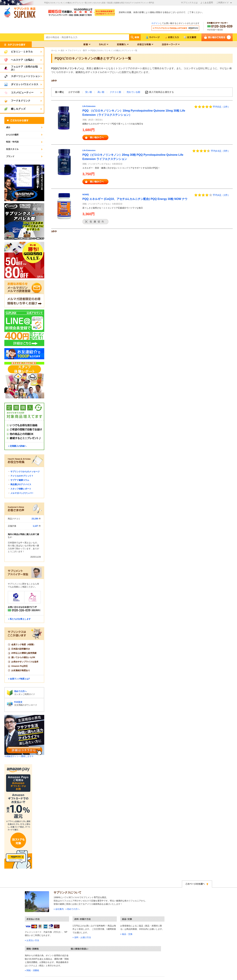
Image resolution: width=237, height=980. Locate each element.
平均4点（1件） (221, 195)
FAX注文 (18, 702)
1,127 (35, 526)
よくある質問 (207, 3)
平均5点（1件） (221, 107)
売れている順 (133, 92)
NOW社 (86, 195)
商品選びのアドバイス (21, 484)
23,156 (35, 519)
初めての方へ (20, 691)
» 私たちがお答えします (19, 619)
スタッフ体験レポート (21, 489)
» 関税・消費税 (32, 970)
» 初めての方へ (73, 909)
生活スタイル (12, 149)
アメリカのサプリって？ (22, 476)
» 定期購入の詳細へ (17, 446)
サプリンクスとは (189, 3)
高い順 (101, 92)
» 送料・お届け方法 (82, 937)
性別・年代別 (12, 142)
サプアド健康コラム (20, 480)
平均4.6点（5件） (220, 151)
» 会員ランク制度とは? (19, 679)
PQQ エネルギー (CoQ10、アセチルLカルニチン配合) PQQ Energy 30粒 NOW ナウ (135, 199)
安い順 (89, 92)
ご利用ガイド (223, 3)
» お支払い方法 (32, 940)
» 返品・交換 (126, 934)
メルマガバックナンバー (22, 493)
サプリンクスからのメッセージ (25, 472)
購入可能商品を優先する (161, 92)
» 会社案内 (59, 909)
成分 (8, 127)
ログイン (156, 23)
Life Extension (89, 106)
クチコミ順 (116, 92)
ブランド (10, 156)
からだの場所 (12, 135)
